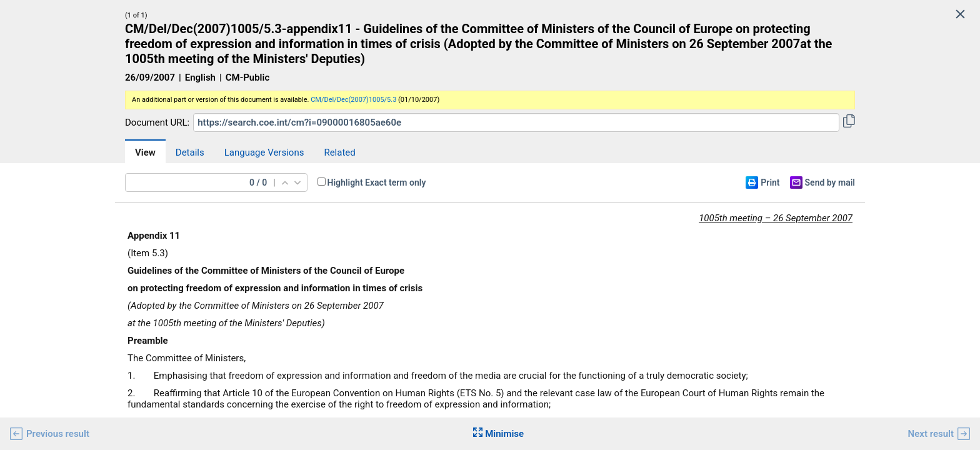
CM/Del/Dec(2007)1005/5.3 (353, 100)
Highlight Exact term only (377, 182)
